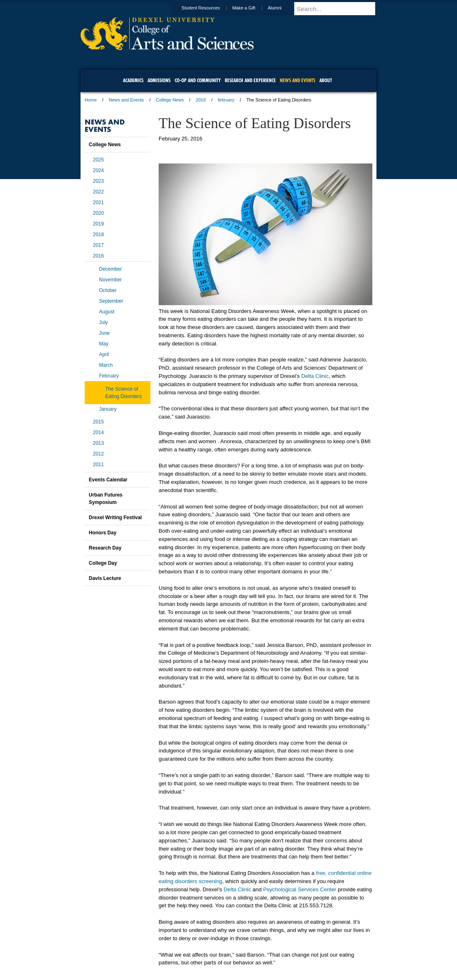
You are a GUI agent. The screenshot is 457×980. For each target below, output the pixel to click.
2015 (98, 422)
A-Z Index (147, 951)
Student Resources (209, 8)
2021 (98, 202)
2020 (98, 213)
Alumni (282, 8)
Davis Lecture (105, 578)
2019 (98, 224)
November (110, 280)
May (104, 344)
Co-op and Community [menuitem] (198, 80)
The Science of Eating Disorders (123, 393)
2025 (98, 160)
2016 (201, 100)
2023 (98, 181)
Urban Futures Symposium (106, 499)
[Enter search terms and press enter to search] (339, 9)
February (109, 376)
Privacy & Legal (226, 951)
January (108, 409)
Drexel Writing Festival (115, 518)
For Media (173, 951)
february (226, 100)
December (110, 269)
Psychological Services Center (300, 889)
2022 (98, 192)
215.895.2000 (300, 973)
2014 (98, 432)
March (106, 365)
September (111, 301)
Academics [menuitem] (133, 80)
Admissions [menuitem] (159, 80)
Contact (255, 951)
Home (91, 100)
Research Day (105, 548)
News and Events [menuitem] (298, 80)
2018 (98, 235)
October (108, 290)
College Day (103, 563)
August (107, 312)
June (104, 333)
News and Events (127, 100)
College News (170, 100)
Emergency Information (222, 959)
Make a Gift (252, 8)
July (103, 322)
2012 (98, 454)
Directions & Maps (287, 951)
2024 (98, 170)
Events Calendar (108, 480)
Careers (197, 951)
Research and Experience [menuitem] (250, 80)
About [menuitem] (326, 80)
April (104, 354)
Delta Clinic (315, 376)
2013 (98, 443)
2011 (98, 465)
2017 (98, 245)
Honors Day (103, 533)
